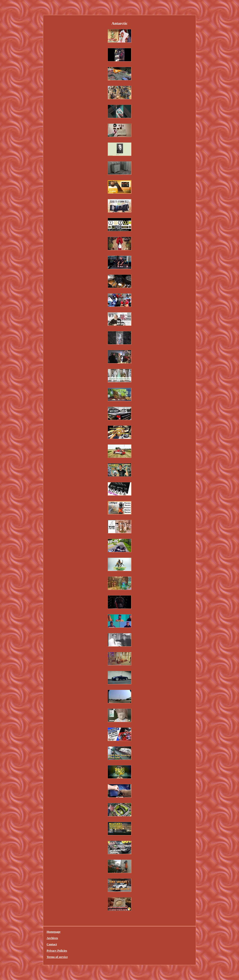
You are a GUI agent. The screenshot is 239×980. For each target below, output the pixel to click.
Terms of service (57, 957)
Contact (52, 944)
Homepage (54, 932)
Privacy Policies (57, 951)
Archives (52, 938)
